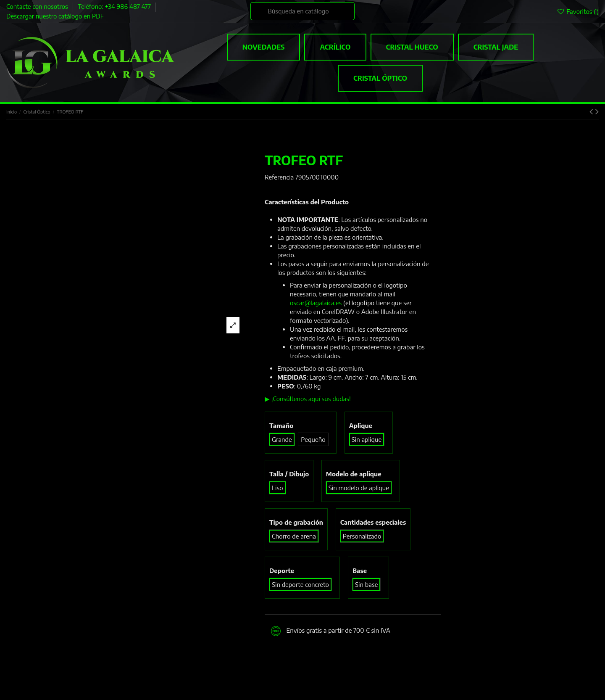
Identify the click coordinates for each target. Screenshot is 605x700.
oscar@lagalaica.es (316, 303)
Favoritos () (578, 11)
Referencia (279, 177)
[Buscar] (302, 11)
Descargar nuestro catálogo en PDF (55, 16)
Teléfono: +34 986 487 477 (115, 6)
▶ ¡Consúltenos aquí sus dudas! (308, 399)
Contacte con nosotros (38, 6)
